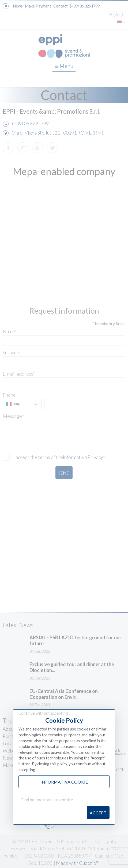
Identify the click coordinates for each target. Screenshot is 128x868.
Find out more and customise (47, 800)
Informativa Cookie (64, 782)
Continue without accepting (43, 713)
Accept (98, 813)
